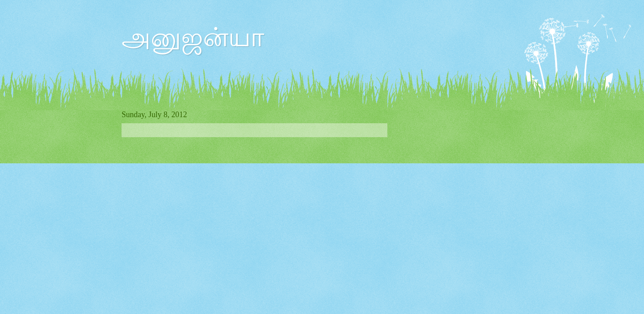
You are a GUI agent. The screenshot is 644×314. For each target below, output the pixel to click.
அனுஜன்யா (193, 37)
